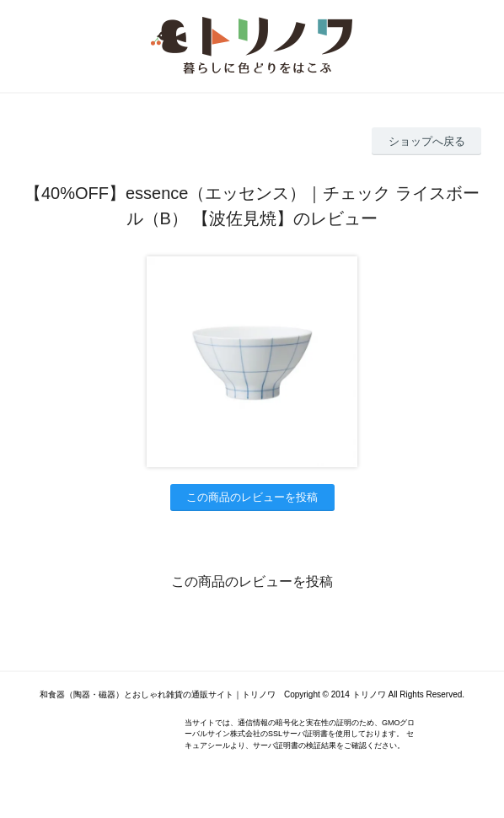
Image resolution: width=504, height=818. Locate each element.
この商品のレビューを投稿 (252, 497)
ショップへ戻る (427, 141)
